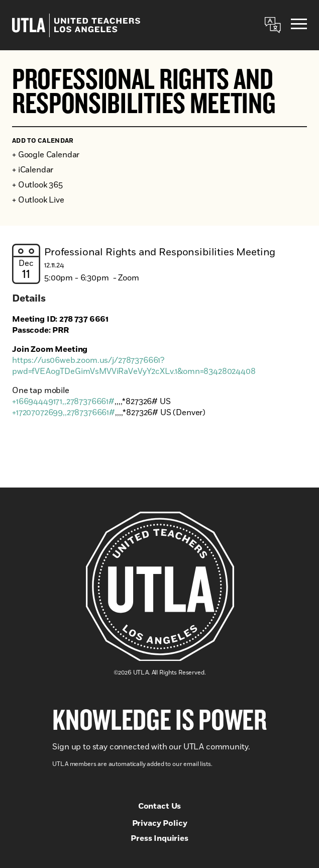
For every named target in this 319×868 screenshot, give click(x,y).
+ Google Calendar (46, 155)
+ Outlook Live (38, 200)
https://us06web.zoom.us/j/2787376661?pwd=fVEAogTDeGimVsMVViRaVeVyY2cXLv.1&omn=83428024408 (134, 366)
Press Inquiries (159, 838)
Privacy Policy (160, 823)
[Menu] (299, 25)
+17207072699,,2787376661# (64, 413)
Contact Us (159, 806)
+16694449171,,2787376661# (63, 402)
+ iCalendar (33, 170)
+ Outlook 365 (37, 185)
